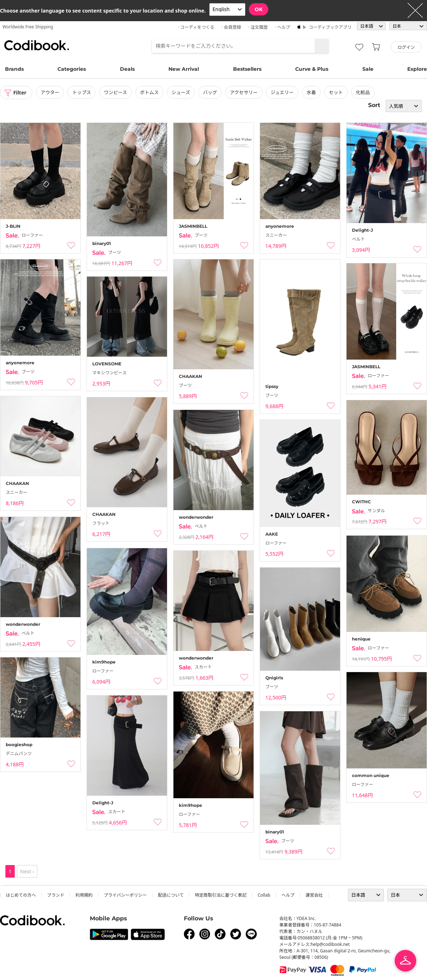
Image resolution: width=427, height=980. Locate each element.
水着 (311, 92)
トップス (82, 92)
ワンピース (116, 92)
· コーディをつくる (196, 27)
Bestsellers (247, 69)
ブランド (56, 895)
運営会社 (314, 895)
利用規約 (84, 895)
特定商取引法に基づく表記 (221, 895)
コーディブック (37, 45)
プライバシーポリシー (125, 895)
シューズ (181, 92)
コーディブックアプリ (330, 27)
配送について (171, 895)
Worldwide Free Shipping (28, 27)
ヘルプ (288, 895)
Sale (368, 69)
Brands (14, 69)
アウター (50, 92)
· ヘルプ (282, 27)
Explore (417, 69)
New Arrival (184, 69)
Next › (27, 871)
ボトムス (149, 92)
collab (264, 895)
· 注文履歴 (258, 27)
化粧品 (363, 92)
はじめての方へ (21, 895)
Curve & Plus (312, 69)
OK (259, 9)
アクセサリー (244, 92)
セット (336, 92)
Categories (72, 69)
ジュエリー (282, 92)
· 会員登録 (231, 27)
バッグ (210, 92)
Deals (127, 69)
